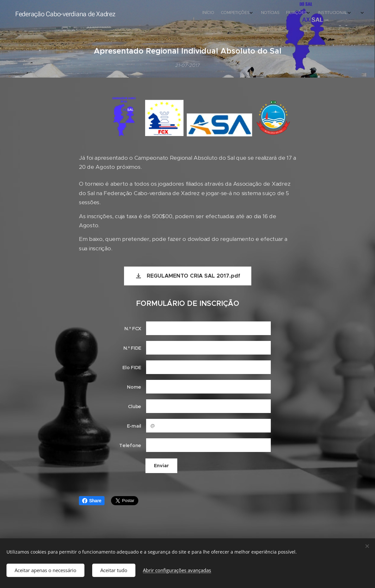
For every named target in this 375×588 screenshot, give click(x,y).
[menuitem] (280, 13)
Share (92, 501)
